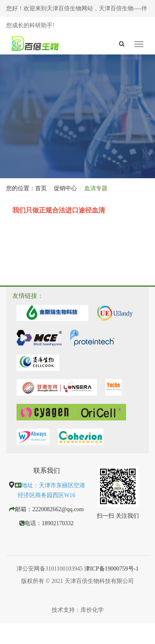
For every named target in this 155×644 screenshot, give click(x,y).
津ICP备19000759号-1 (111, 569)
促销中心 (65, 188)
